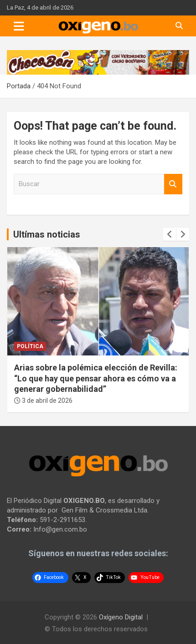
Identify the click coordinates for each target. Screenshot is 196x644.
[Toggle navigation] (19, 26)
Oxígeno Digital (121, 617)
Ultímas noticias (47, 234)
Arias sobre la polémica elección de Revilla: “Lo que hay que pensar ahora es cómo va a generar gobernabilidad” (96, 378)
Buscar (173, 184)
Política (30, 346)
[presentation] (170, 234)
